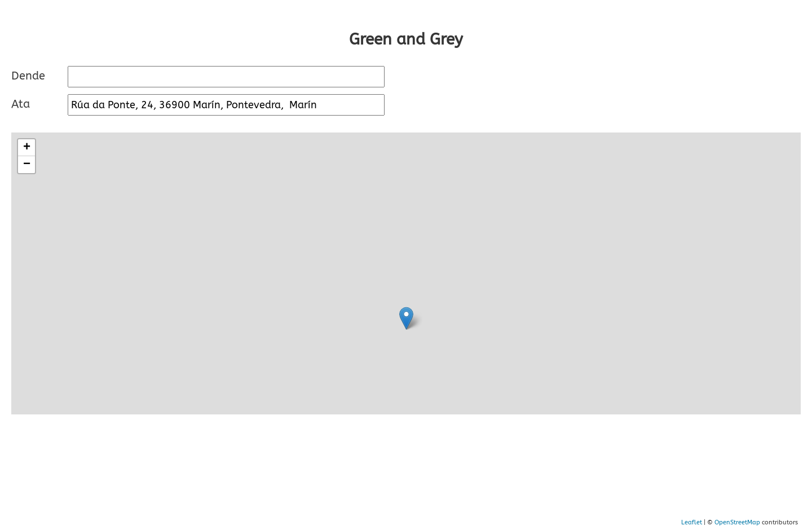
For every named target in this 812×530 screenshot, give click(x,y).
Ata (21, 104)
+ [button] (27, 148)
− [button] (27, 165)
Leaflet (692, 522)
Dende (28, 76)
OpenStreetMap (737, 522)
